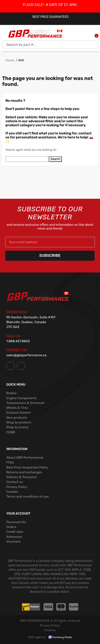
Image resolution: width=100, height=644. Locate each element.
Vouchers (13, 541)
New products (17, 418)
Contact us (15, 482)
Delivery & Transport (21, 477)
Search (55, 159)
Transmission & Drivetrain (26, 403)
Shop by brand (17, 427)
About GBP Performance (25, 458)
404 (21, 60)
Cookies (12, 492)
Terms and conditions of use (27, 496)
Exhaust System (19, 412)
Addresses (14, 537)
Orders (11, 527)
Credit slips (15, 532)
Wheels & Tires (17, 408)
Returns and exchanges (24, 472)
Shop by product (19, 422)
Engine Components (22, 398)
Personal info (16, 522)
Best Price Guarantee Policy (27, 467)
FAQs (10, 462)
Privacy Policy (17, 487)
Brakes (11, 393)
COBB (11, 432)
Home (10, 60)
